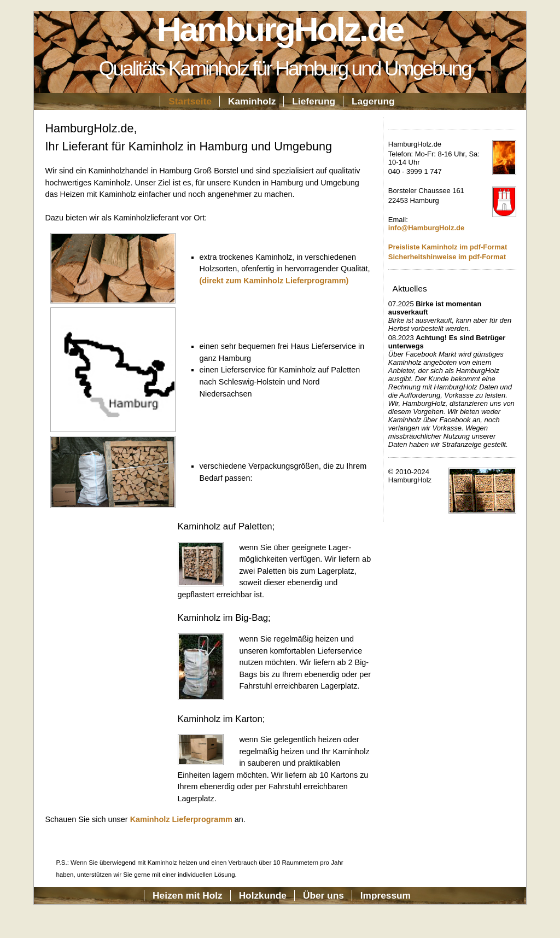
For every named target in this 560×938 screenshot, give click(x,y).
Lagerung (373, 101)
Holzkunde (263, 895)
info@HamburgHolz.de (426, 228)
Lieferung (314, 101)
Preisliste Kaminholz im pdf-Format (448, 247)
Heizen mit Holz (188, 895)
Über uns (323, 895)
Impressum (386, 895)
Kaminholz (252, 101)
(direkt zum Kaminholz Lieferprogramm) (274, 281)
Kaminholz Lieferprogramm (181, 819)
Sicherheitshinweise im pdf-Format (447, 257)
